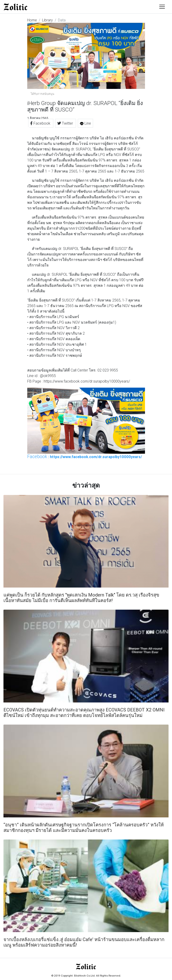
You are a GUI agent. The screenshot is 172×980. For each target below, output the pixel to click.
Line (85, 123)
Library (47, 20)
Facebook (41, 123)
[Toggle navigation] (162, 7)
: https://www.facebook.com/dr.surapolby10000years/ (85, 456)
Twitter (66, 123)
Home (32, 20)
